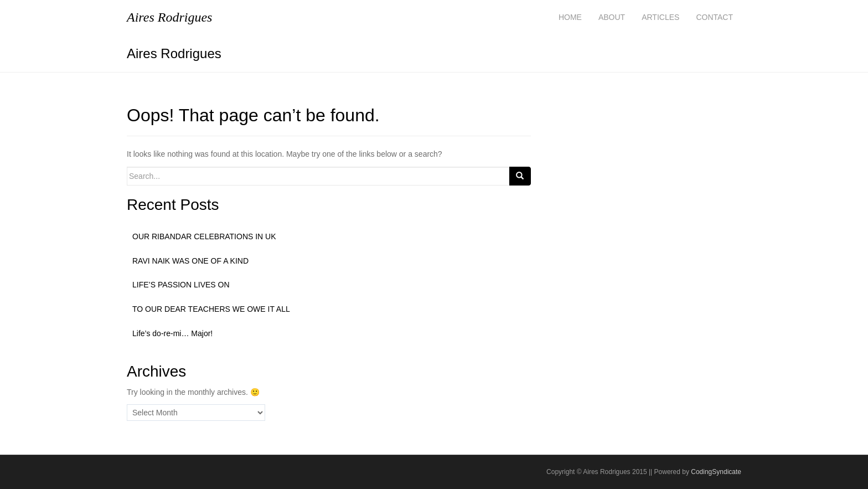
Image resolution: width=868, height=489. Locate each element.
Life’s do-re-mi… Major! (172, 333)
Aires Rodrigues (174, 53)
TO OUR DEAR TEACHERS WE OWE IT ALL (211, 309)
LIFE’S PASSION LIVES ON (181, 285)
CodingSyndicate (716, 472)
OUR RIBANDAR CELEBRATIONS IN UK (204, 236)
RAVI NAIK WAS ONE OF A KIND (190, 261)
